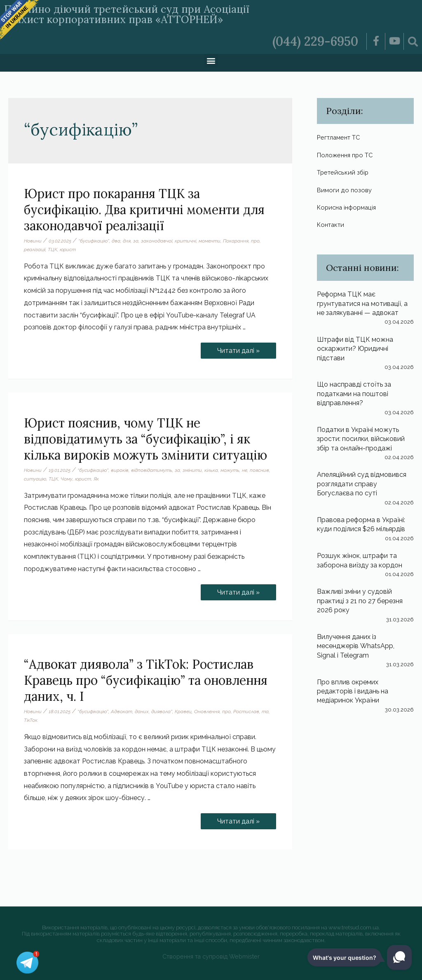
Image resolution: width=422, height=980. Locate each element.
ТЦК (53, 250)
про (255, 241)
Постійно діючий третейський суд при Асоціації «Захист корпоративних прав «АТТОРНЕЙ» (127, 14)
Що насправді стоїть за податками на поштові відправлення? (354, 394)
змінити (192, 470)
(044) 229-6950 (315, 41)
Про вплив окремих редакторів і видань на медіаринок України (353, 691)
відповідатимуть (152, 470)
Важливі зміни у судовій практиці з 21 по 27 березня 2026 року (360, 601)
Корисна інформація (349, 207)
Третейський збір (344, 172)
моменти (210, 241)
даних (142, 712)
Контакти (332, 225)
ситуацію (35, 479)
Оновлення (207, 712)
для (127, 241)
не (245, 470)
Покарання (236, 241)
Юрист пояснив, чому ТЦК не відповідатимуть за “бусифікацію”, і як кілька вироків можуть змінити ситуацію (145, 439)
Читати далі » (238, 349)
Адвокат (122, 712)
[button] (211, 61)
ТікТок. (31, 720)
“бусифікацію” (94, 241)
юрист (68, 250)
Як (96, 479)
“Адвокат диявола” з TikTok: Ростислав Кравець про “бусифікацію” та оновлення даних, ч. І (146, 680)
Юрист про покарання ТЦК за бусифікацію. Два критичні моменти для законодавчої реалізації (144, 210)
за (136, 241)
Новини (33, 241)
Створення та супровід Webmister (211, 956)
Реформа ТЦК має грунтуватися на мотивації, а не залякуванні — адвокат (362, 303)
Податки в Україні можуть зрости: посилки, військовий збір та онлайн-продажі (361, 439)
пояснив (259, 470)
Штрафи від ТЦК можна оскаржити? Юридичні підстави (355, 349)
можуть (230, 470)
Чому (67, 479)
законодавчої (157, 241)
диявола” (162, 712)
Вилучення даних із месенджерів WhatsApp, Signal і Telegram (356, 646)
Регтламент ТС (341, 137)
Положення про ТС (347, 155)
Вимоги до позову (345, 190)
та (265, 712)
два (116, 241)
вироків (120, 470)
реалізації (35, 250)
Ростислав (246, 712)
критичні (185, 241)
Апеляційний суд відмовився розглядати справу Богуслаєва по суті (362, 484)
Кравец (183, 712)
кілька (211, 470)
